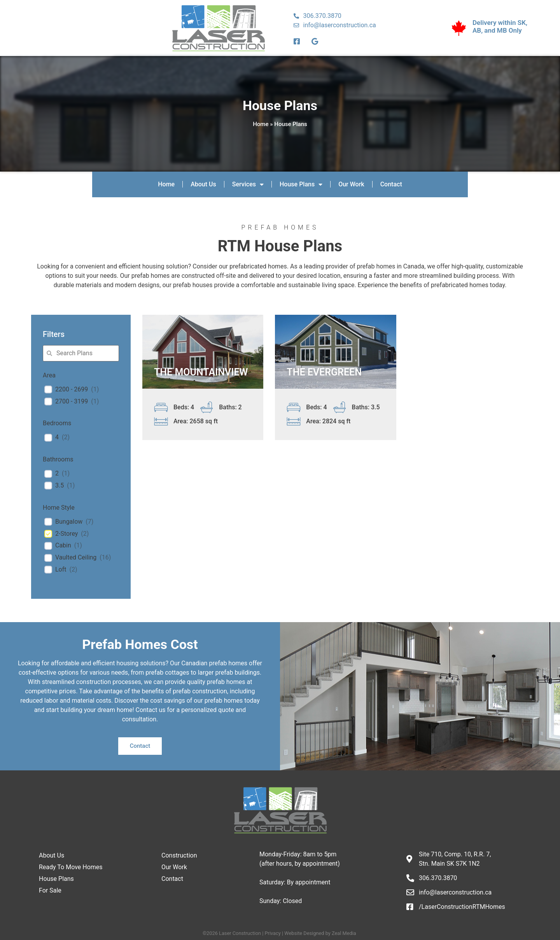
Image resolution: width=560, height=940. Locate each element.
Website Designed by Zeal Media (321, 933)
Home (261, 124)
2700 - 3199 (72, 401)
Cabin (63, 545)
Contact (391, 184)
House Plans (301, 184)
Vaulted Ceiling (76, 557)
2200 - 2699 (72, 389)
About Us (203, 184)
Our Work (351, 184)
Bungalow (69, 522)
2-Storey (66, 534)
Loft (61, 569)
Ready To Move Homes (71, 867)
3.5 (59, 485)
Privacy (272, 933)
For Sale (50, 890)
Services (248, 184)
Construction (179, 855)
